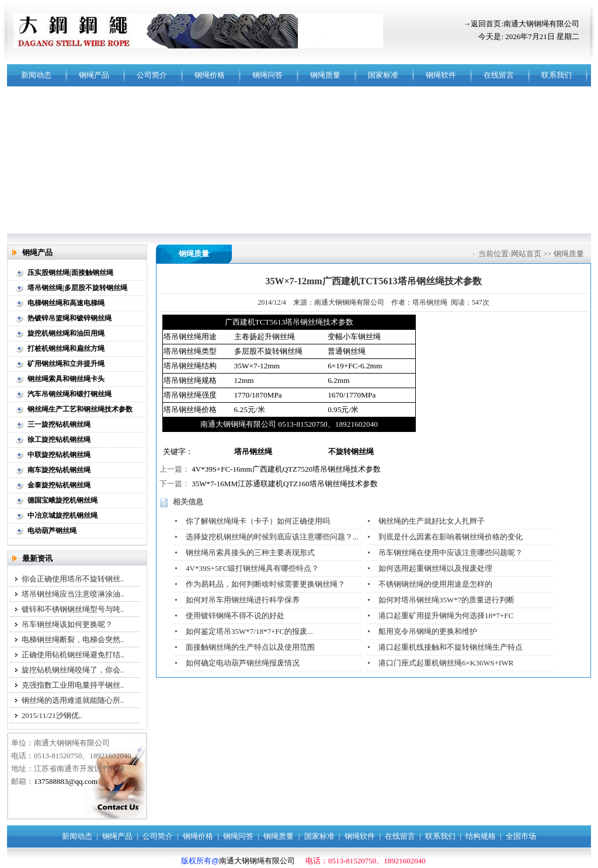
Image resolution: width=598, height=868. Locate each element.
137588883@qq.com (66, 781)
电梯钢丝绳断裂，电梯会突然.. (73, 639)
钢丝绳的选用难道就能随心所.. (73, 700)
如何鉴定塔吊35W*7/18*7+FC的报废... (249, 631)
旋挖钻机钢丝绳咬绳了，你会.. (73, 670)
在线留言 (499, 75)
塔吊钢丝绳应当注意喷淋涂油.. (73, 594)
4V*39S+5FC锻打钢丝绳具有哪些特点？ (252, 568)
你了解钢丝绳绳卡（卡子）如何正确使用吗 (258, 521)
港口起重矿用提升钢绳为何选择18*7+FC (446, 616)
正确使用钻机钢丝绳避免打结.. (73, 655)
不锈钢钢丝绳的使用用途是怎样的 (435, 584)
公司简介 (152, 75)
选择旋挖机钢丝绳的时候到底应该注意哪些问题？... (272, 537)
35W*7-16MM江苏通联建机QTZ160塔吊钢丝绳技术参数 (285, 484)
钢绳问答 (267, 75)
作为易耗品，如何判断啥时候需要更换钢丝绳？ (265, 584)
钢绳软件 (441, 75)
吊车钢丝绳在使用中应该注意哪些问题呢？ (451, 552)
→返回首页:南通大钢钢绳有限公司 (521, 24)
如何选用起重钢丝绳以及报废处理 (435, 568)
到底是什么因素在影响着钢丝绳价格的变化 (451, 537)
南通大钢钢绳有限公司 (257, 861)
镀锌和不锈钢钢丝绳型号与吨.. (73, 609)
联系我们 (557, 75)
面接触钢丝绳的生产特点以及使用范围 (250, 647)
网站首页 (526, 254)
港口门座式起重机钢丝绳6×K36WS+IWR (446, 663)
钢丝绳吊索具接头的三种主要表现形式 (250, 552)
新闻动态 (36, 75)
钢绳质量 (325, 75)
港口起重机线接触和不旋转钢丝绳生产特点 (451, 647)
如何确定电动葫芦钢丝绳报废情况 (243, 663)
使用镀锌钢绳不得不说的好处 (235, 616)
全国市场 (521, 836)
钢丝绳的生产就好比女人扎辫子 (432, 521)
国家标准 (383, 75)
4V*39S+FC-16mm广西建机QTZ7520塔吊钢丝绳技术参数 (286, 469)
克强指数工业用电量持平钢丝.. (73, 685)
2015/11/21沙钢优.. (52, 715)
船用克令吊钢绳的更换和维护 (428, 631)
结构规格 (481, 836)
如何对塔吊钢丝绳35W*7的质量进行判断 (446, 600)
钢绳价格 (210, 75)
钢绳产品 (94, 75)
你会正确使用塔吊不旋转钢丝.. (73, 579)
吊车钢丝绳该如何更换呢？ (67, 624)
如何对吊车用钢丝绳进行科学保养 (243, 600)
